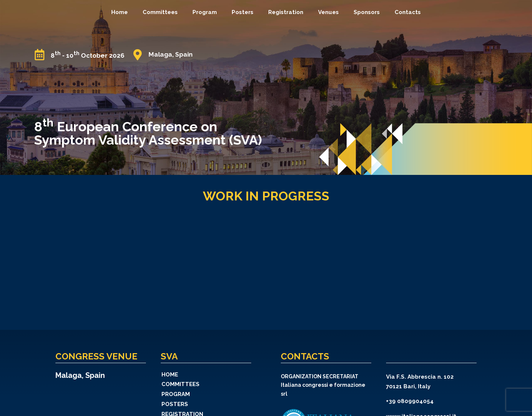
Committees (160, 12)
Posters (243, 12)
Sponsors (367, 12)
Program (205, 12)
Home (120, 12)
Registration (286, 12)
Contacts (408, 12)
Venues (328, 12)
